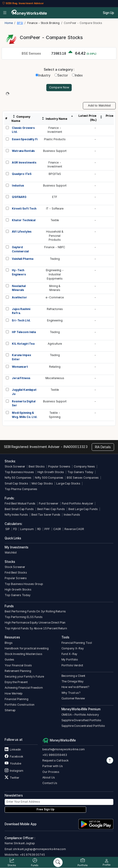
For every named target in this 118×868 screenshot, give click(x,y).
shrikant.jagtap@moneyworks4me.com (39, 849)
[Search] (58, 862)
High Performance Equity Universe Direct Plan (35, 623)
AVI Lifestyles (22, 232)
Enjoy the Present (16, 682)
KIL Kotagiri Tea (23, 344)
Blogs (8, 643)
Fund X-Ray (69, 654)
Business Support (55, 151)
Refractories (55, 309)
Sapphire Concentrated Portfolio (83, 726)
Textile (55, 220)
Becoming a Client (73, 676)
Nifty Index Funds (16, 515)
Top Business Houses (19, 472)
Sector (61, 75)
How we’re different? (75, 687)
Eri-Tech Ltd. (21, 320)
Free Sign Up (46, 809)
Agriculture (55, 344)
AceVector (19, 297)
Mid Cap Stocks (42, 483)
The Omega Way (72, 681)
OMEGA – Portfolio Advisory (80, 715)
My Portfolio (70, 659)
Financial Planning (17, 699)
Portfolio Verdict (72, 665)
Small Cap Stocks (16, 483)
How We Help (14, 693)
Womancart (20, 367)
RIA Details (103, 447)
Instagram (14, 771)
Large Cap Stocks (68, 483)
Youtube (13, 763)
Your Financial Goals (18, 665)
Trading (55, 259)
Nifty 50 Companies (18, 478)
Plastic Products (55, 139)
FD (15, 529)
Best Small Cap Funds (19, 509)
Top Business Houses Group (24, 584)
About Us (49, 777)
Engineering (55, 320)
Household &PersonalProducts (55, 236)
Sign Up (108, 13)
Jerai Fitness (21, 378)
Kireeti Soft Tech (24, 209)
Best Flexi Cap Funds (51, 509)
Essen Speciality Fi (25, 139)
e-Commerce (55, 297)
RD (39, 529)
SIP (7, 529)
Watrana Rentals (23, 151)
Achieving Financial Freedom (24, 688)
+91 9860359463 (55, 755)
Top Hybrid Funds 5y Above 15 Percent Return (36, 628)
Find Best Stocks (16, 573)
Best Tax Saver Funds (46, 515)
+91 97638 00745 (32, 855)
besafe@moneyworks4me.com (64, 749)
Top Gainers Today (80, 472)
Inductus (18, 186)
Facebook (14, 756)
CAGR (57, 529)
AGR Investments (24, 163)
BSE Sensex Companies (83, 478)
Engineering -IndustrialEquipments (55, 274)
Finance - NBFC (55, 247)
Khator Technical (24, 220)
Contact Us (50, 783)
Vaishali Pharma (23, 259)
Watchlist (11, 553)
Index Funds (72, 515)
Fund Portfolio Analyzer (78, 503)
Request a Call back (55, 760)
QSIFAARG (19, 197)
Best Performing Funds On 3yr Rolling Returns (35, 611)
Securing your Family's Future (24, 676)
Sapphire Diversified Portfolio (81, 720)
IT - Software (55, 209)
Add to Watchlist (99, 105)
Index (77, 75)
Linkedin (13, 749)
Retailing (55, 367)
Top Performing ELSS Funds (24, 617)
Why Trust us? (71, 693)
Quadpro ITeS (22, 174)
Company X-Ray (73, 648)
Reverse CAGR (74, 529)
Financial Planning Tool (77, 643)
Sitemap (10, 710)
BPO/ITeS (55, 174)
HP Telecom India (24, 332)
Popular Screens (59, 466)
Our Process (51, 772)
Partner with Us (52, 766)
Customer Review (73, 698)
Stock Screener (15, 466)
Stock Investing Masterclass (23, 654)
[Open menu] (5, 13)
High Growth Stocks (51, 472)
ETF (55, 197)
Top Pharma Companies (21, 489)
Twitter (12, 778)
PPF (47, 529)
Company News (84, 466)
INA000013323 (76, 447)
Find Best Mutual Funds (20, 503)
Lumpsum (27, 529)
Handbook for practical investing (27, 648)
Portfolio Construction (20, 705)
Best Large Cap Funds (83, 509)
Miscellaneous (55, 378)
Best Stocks (37, 466)
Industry (43, 75)
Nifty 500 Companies (49, 478)
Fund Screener (49, 503)
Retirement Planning (18, 671)
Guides (9, 659)
